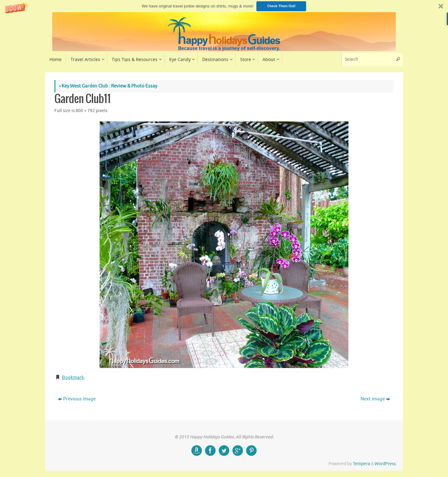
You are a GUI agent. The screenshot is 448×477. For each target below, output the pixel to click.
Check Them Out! (281, 6)
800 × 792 (85, 111)
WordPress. (386, 464)
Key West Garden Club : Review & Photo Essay (108, 86)
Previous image (77, 399)
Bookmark (73, 378)
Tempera (361, 464)
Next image (375, 399)
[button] (224, 6)
